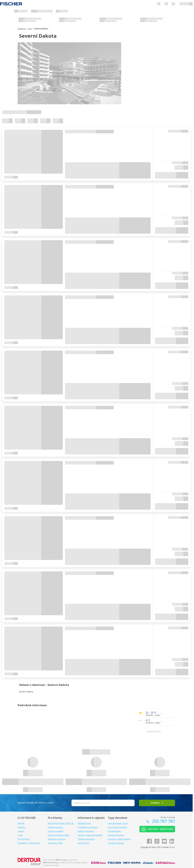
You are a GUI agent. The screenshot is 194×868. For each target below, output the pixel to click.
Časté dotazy (84, 843)
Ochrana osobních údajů (59, 835)
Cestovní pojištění (56, 831)
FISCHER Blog (24, 839)
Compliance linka (55, 843)
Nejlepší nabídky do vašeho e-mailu (36, 803)
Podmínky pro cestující (88, 827)
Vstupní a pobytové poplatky (90, 835)
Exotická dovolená (116, 835)
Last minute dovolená (117, 827)
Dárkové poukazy (55, 827)
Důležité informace (86, 839)
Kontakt (21, 823)
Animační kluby (114, 831)
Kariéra (21, 831)
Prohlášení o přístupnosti (29, 843)
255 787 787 (163, 821)
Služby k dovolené (86, 831)
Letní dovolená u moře (118, 823)
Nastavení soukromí (57, 839)
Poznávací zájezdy (116, 843)
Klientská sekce (84, 823)
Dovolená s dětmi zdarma (119, 839)
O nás (20, 835)
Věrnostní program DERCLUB (61, 823)
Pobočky (21, 827)
